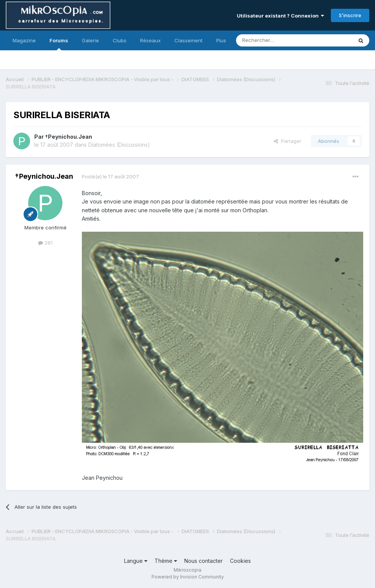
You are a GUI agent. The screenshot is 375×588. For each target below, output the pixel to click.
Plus (221, 40)
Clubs (120, 40)
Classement (188, 40)
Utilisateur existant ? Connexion (280, 16)
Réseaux (150, 40)
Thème (166, 561)
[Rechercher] (278, 40)
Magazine (24, 40)
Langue (136, 561)
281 (45, 243)
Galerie (90, 40)
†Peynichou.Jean (69, 137)
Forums (59, 44)
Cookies (240, 561)
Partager (288, 141)
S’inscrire (350, 15)
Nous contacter (203, 561)
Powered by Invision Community (188, 577)
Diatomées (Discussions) (119, 145)
